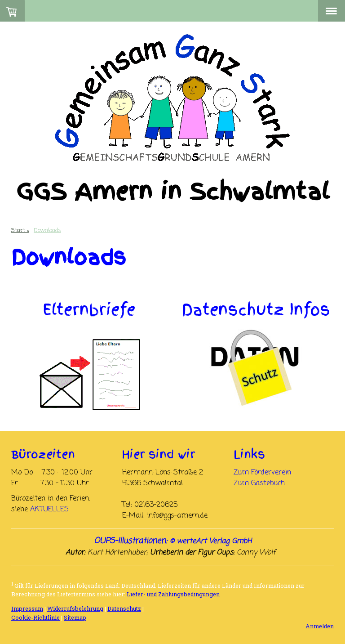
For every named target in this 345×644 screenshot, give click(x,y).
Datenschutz (124, 608)
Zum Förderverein (262, 473)
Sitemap (75, 617)
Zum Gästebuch (259, 483)
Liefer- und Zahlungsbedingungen (173, 594)
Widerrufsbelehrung (75, 608)
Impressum (27, 608)
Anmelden (320, 626)
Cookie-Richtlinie (35, 617)
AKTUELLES (49, 510)
